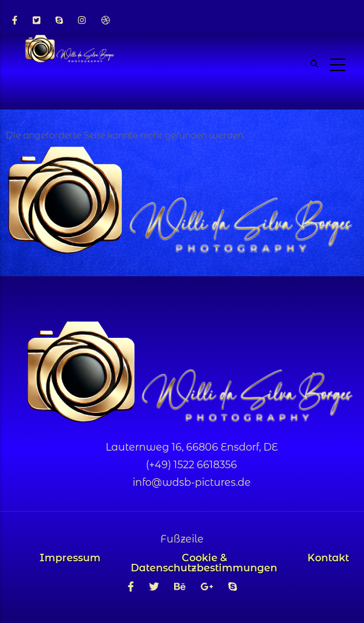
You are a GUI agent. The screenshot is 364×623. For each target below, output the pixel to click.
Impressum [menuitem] (70, 558)
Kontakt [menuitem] (328, 558)
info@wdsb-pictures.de (192, 482)
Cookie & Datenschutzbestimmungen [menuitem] (204, 563)
